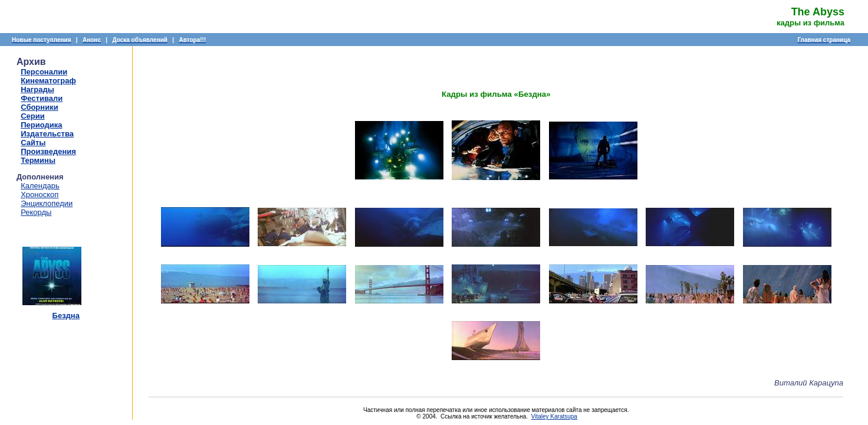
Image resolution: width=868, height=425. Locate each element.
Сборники (39, 107)
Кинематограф (48, 81)
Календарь (40, 186)
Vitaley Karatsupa (554, 416)
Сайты (33, 143)
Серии (33, 116)
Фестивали (42, 98)
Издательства (47, 134)
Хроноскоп (40, 194)
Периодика (41, 125)
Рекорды (36, 212)
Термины (38, 160)
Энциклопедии (47, 203)
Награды (37, 89)
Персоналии (44, 72)
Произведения (48, 151)
